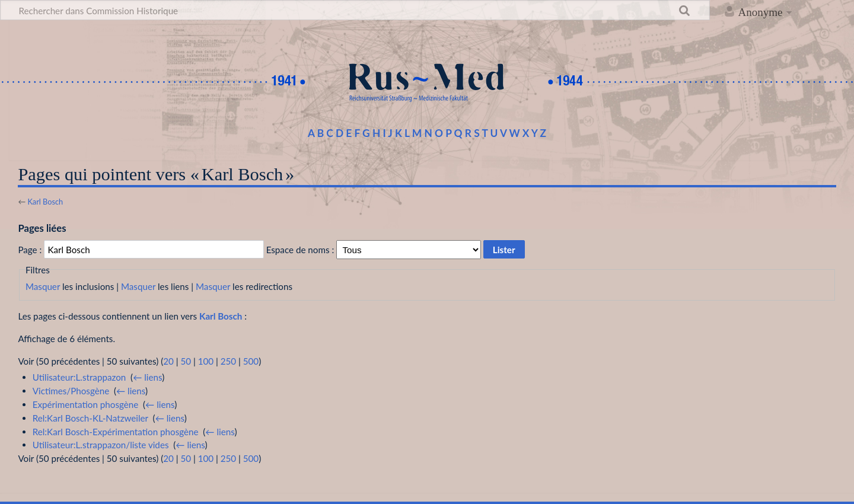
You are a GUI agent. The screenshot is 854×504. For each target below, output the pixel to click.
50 (186, 361)
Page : (30, 250)
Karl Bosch (45, 202)
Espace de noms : (300, 250)
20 (168, 361)
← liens (147, 377)
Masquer (43, 286)
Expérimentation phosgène (86, 404)
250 (228, 361)
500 (251, 361)
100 (206, 361)
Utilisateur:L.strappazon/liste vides (101, 445)
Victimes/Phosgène (71, 391)
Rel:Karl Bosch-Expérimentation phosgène (116, 432)
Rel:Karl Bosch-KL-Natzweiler (90, 418)
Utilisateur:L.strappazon (79, 377)
